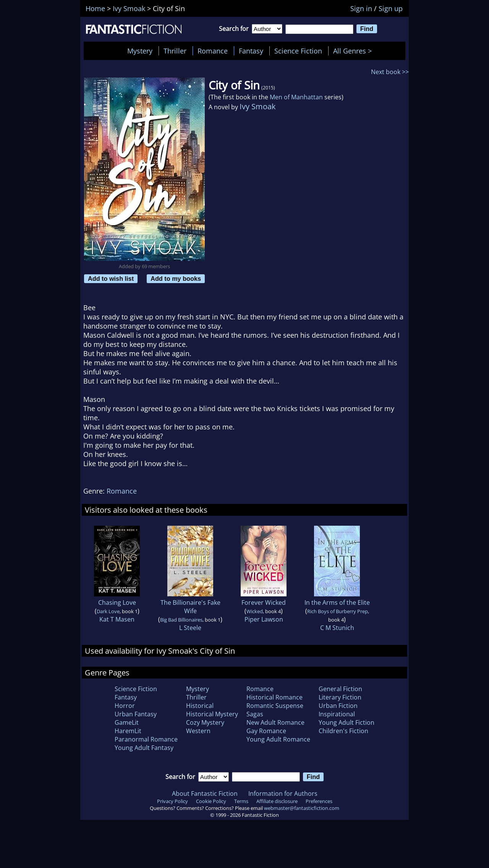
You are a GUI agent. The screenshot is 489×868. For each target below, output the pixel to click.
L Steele (190, 628)
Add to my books (176, 279)
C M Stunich (337, 628)
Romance (213, 51)
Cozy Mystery (205, 722)
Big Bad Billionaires (181, 620)
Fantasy (251, 51)
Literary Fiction (340, 697)
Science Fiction (298, 51)
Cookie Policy (211, 801)
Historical (200, 706)
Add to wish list (111, 279)
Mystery (140, 51)
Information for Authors (283, 794)
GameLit (127, 722)
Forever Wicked (264, 602)
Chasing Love (117, 602)
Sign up (391, 8)
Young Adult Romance (278, 739)
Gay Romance (266, 731)
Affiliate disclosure (277, 801)
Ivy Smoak (258, 106)
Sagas (255, 714)
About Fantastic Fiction (205, 794)
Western (198, 731)
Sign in (361, 8)
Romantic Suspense (275, 706)
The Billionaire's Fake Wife (190, 607)
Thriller (175, 51)
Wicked (255, 611)
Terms (241, 801)
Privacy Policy (172, 801)
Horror (125, 706)
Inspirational (337, 714)
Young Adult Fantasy (144, 748)
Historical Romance (274, 697)
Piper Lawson (264, 619)
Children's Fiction (343, 731)
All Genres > (354, 51)
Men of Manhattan (296, 97)
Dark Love (108, 611)
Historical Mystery (212, 714)
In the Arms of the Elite (337, 602)
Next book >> (390, 72)
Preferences (319, 801)
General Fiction (340, 689)
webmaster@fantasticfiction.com (302, 808)
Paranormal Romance (146, 739)
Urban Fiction (338, 706)
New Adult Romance (275, 722)
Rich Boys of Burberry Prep (338, 611)
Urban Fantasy (136, 714)
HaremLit (128, 731)
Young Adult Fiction (347, 722)
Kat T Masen (117, 619)
